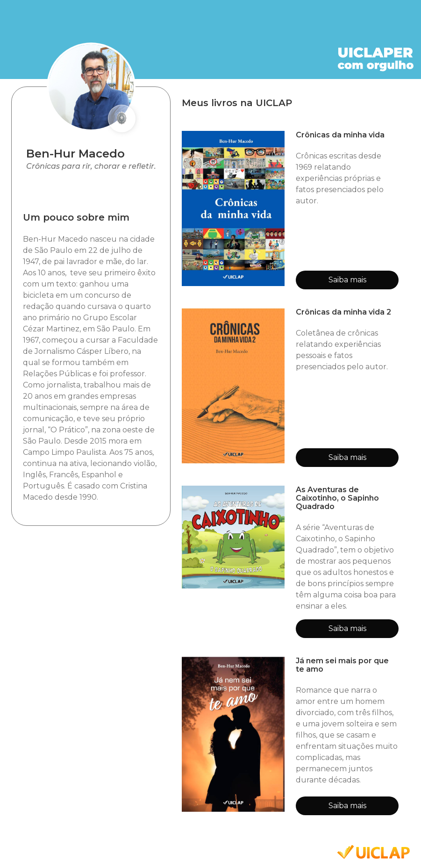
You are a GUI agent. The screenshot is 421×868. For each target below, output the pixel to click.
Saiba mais (347, 280)
